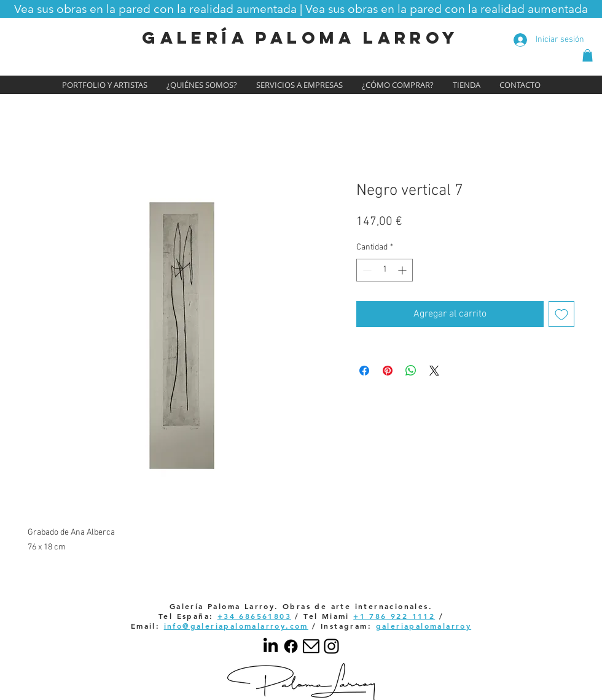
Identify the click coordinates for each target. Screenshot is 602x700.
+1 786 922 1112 (394, 616)
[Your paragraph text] (331, 646)
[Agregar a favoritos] (561, 314)
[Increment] (403, 270)
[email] (311, 646)
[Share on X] (434, 371)
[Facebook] (291, 646)
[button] (301, 9)
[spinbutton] (385, 270)
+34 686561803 (254, 616)
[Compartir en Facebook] (364, 371)
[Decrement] (366, 270)
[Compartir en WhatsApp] (411, 371)
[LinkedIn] (271, 646)
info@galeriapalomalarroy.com (236, 626)
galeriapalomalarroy (424, 626)
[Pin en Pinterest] (388, 371)
